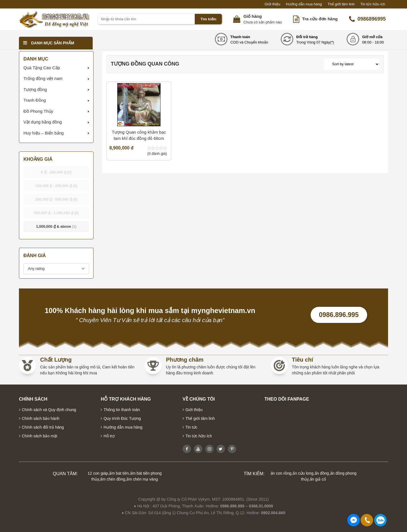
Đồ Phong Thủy (38, 111)
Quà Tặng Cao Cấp (42, 68)
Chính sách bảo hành (41, 418)
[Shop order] (352, 64)
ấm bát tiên (119, 473)
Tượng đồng (35, 89)
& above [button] (56, 226)
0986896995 (367, 19)
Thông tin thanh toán (122, 410)
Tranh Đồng (35, 100)
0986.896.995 (339, 315)
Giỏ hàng (253, 16)
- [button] (56, 172)
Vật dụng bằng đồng (43, 122)
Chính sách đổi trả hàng (43, 427)
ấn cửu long (303, 473)
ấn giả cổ (318, 479)
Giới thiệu (272, 4)
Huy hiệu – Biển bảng (44, 133)
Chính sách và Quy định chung (49, 410)
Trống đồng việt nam (43, 78)
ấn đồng (322, 473)
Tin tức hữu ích (373, 4)
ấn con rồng (281, 473)
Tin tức (191, 427)
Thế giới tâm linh (341, 4)
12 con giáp (98, 473)
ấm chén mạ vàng (142, 479)
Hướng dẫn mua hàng (304, 4)
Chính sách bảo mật (40, 436)
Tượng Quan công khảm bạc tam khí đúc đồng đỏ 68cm (139, 135)
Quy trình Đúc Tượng (122, 418)
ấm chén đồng (113, 479)
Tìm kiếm (208, 19)
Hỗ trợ (109, 436)
